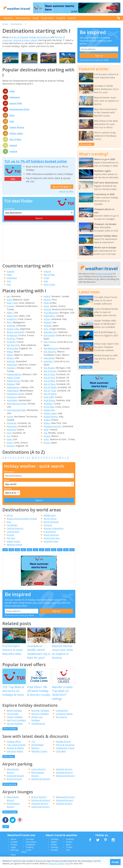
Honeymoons (38, 728)
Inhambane (13, 395)
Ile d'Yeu (11, 343)
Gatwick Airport (64, 774)
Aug (48, 554)
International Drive (19, 114)
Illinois (10, 363)
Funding (29, 852)
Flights (54, 846)
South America (51, 539)
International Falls (16, 415)
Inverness (12, 431)
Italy (12, 126)
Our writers (31, 846)
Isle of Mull (49, 385)
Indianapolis (13, 392)
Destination (9, 213)
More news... (86, 367)
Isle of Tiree (50, 395)
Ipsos (9, 447)
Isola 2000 (49, 402)
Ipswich (11, 450)
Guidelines (31, 849)
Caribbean (12, 530)
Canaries (70, 844)
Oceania (48, 530)
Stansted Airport (15, 780)
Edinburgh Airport (41, 784)
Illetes (10, 359)
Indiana (11, 389)
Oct (60, 554)
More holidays (10, 733)
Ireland (13, 150)
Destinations (23, 18)
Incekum (11, 372)
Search (72, 18)
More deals (9, 761)
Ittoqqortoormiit (52, 431)
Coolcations (62, 715)
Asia (9, 526)
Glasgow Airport (64, 777)
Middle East (50, 520)
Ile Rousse (12, 340)
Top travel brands (16, 749)
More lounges (10, 816)
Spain (68, 849)
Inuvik (10, 421)
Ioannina (11, 434)
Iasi (8, 301)
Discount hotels (15, 756)
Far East (11, 543)
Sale (13, 183)
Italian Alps (49, 415)
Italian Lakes (16, 138)
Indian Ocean (13, 382)
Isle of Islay (49, 379)
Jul (42, 554)
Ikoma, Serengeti (15, 337)
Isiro (46, 333)
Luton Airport (38, 774)
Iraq (9, 289)
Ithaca (47, 424)
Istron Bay (49, 411)
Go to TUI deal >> (62, 191)
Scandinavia (50, 536)
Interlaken (12, 405)
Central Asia (13, 536)
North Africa (50, 523)
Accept (115, 862)
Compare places (64, 718)
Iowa (9, 444)
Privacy (14, 849)
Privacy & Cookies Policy (59, 864)
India (12, 96)
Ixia (45, 437)
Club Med (61, 756)
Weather (8, 18)
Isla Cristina (50, 346)
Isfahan (47, 327)
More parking (10, 789)
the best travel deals (103, 274)
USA (68, 854)
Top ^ (6, 831)
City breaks (13, 718)
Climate (54, 854)
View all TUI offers (66, 196)
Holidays (55, 844)
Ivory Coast (49, 289)
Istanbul (48, 408)
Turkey (69, 852)
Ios (8, 440)
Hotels (54, 849)
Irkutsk (47, 314)
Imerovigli (12, 369)
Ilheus (10, 356)
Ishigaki (48, 330)
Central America (15, 533)
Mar (17, 554)
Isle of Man (15, 144)
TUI (33, 746)
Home (5, 24)
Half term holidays (16, 725)
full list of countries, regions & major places (34, 39)
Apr (23, 554)
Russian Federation (54, 533)
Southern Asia (51, 546)
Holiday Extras (63, 746)
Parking (54, 852)
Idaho (10, 317)
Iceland (13, 156)
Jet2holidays (38, 749)
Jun (36, 554)
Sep (54, 554)
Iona (9, 437)
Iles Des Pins (13, 350)
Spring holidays (15, 728)
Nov (66, 554)
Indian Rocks (13, 385)
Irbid (46, 307)
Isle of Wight (50, 398)
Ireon (46, 311)
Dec (72, 554)
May (29, 554)
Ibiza (12, 120)
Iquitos (47, 304)
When (7, 485)
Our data (30, 844)
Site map (15, 854)
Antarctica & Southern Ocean (22, 523)
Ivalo (46, 434)
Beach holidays (14, 715)
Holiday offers (14, 746)
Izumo (47, 447)
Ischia (47, 324)
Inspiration (47, 18)
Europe (10, 539)
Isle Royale (49, 372)
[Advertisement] (39, 247)
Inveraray (12, 428)
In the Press (26, 855)
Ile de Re (11, 346)
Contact (14, 846)
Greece (69, 846)
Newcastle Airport (65, 780)
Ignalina (11, 330)
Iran (9, 286)
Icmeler (11, 311)
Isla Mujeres (50, 356)
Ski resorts (61, 722)
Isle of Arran (50, 376)
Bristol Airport (14, 784)
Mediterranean (14, 549)
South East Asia (52, 543)
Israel (46, 282)
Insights (61, 18)
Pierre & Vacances (65, 749)
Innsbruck (12, 402)
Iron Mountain (51, 317)
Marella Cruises (39, 756)
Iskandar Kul (50, 337)
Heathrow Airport (41, 811)
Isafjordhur (49, 320)
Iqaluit (47, 301)
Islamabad (49, 363)
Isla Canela (49, 340)
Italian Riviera (17, 132)
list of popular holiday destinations (32, 37)
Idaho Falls (12, 320)
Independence (14, 379)
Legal (13, 852)
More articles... (86, 144)
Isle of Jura (49, 382)
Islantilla (48, 366)
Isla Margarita (51, 353)
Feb (11, 554)
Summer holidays (40, 715)
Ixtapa (47, 440)
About (13, 844)
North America (51, 526)
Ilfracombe (12, 353)
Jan (5, 554)
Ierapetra (12, 324)
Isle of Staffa (50, 392)
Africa (10, 520)
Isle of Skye (49, 389)
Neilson (35, 752)
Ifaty (9, 327)
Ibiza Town (12, 307)
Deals (36, 18)
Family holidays (15, 722)
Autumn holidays (40, 718)
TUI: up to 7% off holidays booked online (36, 166)
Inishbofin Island (15, 398)
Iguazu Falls (16, 108)
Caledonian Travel (65, 752)
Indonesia (15, 102)
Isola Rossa (49, 405)
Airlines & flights (15, 752)
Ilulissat (11, 366)
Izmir (46, 444)
